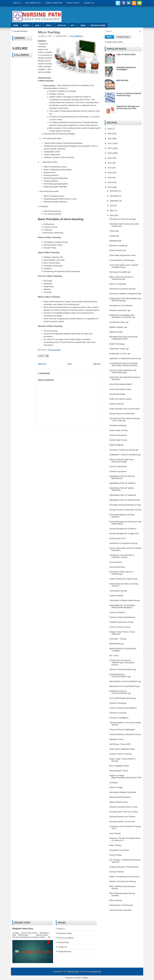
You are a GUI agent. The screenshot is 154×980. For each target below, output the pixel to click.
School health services (119, 430)
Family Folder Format (118, 440)
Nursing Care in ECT (118, 538)
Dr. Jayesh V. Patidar (80, 978)
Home (16, 25)
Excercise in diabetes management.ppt (125, 294)
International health (117, 394)
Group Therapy (116, 855)
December (114, 191)
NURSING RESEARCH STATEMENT (126, 69)
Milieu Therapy (115, 845)
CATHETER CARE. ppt (119, 322)
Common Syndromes (118, 466)
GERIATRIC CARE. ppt (119, 349)
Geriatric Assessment (118, 435)
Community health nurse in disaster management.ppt (124, 266)
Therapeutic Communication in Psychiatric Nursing (122, 556)
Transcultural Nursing (118, 591)
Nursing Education (54, 350)
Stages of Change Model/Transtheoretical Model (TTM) (125, 777)
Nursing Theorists (117, 872)
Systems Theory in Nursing (120, 754)
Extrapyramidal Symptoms (120, 797)
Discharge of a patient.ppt (120, 272)
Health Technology (117, 344)
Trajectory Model (116, 596)
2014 (110, 182)
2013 (110, 187)
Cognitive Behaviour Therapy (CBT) (124, 867)
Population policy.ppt (118, 425)
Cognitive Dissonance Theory (121, 622)
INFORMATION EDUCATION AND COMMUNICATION (124, 338)
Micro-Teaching (49, 32)
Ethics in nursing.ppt (118, 284)
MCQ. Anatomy (116, 900)
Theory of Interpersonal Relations (123, 708)
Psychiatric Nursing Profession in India (125, 505)
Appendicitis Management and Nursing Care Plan (128, 107)
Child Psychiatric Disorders (120, 910)
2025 (110, 129)
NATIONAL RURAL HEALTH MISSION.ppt (121, 573)
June (112, 206)
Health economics (117, 404)
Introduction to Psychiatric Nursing (123, 543)
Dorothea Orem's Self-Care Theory (124, 812)
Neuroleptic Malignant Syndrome (123, 792)
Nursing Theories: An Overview (122, 822)
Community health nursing (120, 389)
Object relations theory (119, 802)
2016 (110, 173)
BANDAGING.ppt (116, 644)
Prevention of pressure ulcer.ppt (122, 289)
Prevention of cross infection (121, 306)
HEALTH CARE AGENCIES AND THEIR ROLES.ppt (123, 371)
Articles (62, 25)
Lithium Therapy (116, 787)
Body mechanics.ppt (118, 250)
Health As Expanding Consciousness (124, 877)
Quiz (39, 25)
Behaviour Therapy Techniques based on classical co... (125, 839)
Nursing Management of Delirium (123, 529)
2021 (110, 148)
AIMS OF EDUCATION (126, 55)
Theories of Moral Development (122, 617)
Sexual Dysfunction (117, 567)
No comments (77, 36)
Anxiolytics (114, 783)
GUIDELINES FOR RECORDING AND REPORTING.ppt (125, 300)
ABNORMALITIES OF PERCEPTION (125, 500)
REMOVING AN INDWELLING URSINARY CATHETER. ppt (122, 316)
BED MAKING (122, 80)
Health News (112, 42)
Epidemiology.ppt (116, 445)
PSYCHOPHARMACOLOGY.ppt (123, 698)
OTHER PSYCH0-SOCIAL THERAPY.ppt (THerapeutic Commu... (122, 663)
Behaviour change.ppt (118, 245)
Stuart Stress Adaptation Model (122, 749)
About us (17, 3)
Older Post (97, 364)
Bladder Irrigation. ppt (118, 327)
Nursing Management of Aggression (124, 533)
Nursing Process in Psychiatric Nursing (125, 510)
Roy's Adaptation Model (119, 766)
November (114, 196)
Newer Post (42, 364)
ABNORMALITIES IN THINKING (123, 495)
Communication (116, 562)
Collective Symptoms (118, 471)
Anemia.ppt (114, 231)
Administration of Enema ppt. (121, 905)
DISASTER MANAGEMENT (121, 384)
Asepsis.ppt (114, 236)
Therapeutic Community (119, 850)
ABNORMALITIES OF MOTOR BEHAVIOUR (122, 477)
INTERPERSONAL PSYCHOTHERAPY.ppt (120, 676)
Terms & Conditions (54, 3)
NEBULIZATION (116, 332)
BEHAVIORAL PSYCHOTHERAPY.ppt (125, 681)
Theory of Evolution (117, 612)
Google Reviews (21, 31)
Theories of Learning (118, 713)
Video (50, 25)
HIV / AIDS (114, 656)
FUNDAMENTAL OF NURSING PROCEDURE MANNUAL (122, 606)
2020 (110, 153)
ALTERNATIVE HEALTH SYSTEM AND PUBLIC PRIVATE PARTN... (124, 364)
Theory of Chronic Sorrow (120, 627)
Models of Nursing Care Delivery (123, 881)
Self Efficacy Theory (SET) (120, 744)
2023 (110, 139)
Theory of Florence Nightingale (122, 730)
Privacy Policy (73, 3)
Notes (28, 25)
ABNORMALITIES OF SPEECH (122, 483)
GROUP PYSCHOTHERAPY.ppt (123, 670)
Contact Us (89, 3)
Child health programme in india (122, 255)
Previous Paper (98, 25)
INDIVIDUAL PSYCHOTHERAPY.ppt (124, 686)
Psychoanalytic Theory (119, 771)
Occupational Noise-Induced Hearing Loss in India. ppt (124, 419)
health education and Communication (125, 409)
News (83, 25)
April (112, 215)
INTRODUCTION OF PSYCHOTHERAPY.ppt (120, 692)
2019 (110, 158)
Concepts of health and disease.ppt (124, 450)
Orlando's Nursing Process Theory (123, 807)
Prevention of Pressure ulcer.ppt (123, 219)
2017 (110, 168)
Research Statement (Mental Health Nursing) (129, 94)
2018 (110, 163)
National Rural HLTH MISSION (122, 414)
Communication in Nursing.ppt (122, 260)
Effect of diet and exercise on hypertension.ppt (121, 278)
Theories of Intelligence (119, 718)
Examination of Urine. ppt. (120, 354)
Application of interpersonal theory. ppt (125, 358)
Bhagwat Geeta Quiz (23, 928)
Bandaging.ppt (115, 241)
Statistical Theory (116, 739)
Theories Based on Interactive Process (125, 734)
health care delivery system (121, 399)
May (112, 210)
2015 (110, 178)
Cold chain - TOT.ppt (118, 639)
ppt (74, 25)
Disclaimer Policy (33, 3)
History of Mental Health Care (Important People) (122, 461)
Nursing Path (73, 972)
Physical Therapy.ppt (118, 703)
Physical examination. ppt (120, 310)
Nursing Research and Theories (122, 817)
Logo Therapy (115, 833)
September (115, 201)
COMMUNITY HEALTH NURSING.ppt (125, 455)
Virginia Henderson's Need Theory (123, 579)
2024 (110, 134)
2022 (110, 143)
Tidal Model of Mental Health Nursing (124, 600)
